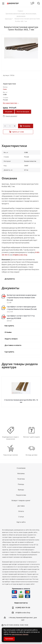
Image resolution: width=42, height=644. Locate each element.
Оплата (21, 511)
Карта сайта (21, 522)
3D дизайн (9, 112)
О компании (21, 468)
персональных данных (20, 634)
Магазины (21, 473)
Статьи (21, 517)
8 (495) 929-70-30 (23, 608)
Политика (21, 479)
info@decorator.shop (20, 255)
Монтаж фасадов (23, 112)
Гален (5, 89)
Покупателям (21, 495)
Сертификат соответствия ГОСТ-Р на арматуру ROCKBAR (21, 317)
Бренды (21, 490)
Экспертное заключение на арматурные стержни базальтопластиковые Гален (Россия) (22, 298)
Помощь (21, 484)
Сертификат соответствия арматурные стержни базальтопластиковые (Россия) (22, 308)
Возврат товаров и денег (21, 500)
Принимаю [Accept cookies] (9, 639)
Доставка (21, 506)
